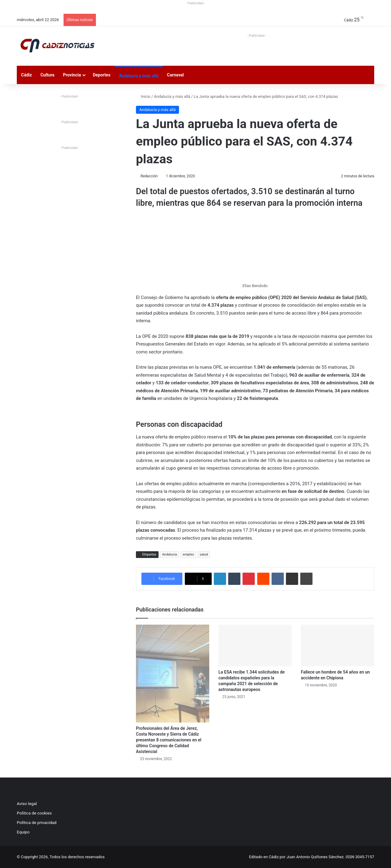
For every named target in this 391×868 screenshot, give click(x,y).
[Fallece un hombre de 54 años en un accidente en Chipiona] (338, 645)
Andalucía (170, 554)
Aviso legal (27, 803)
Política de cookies (34, 813)
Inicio (143, 96)
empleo (188, 554)
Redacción (149, 176)
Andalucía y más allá (139, 76)
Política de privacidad (37, 822)
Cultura (47, 75)
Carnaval (175, 75)
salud (204, 554)
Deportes (102, 75)
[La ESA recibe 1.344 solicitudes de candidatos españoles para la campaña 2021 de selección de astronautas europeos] (255, 645)
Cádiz (26, 75)
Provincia (72, 75)
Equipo (23, 832)
